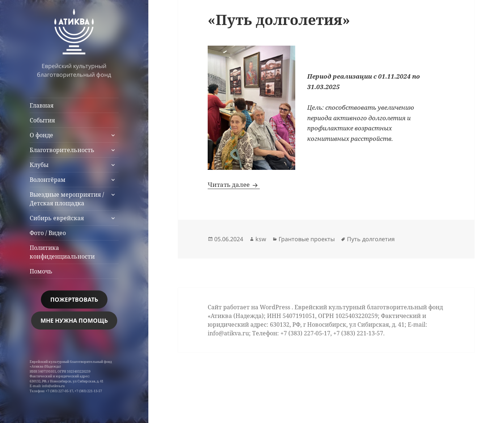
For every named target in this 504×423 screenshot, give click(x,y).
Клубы (39, 165)
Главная (42, 105)
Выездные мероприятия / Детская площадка (67, 199)
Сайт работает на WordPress (250, 307)
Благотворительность (62, 150)
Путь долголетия (371, 239)
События (42, 120)
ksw (261, 239)
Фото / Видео (48, 233)
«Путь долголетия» (279, 19)
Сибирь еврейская (57, 218)
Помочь (41, 271)
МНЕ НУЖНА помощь (74, 321)
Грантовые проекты (307, 239)
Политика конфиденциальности (62, 252)
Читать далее (234, 185)
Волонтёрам (48, 180)
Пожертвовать (74, 300)
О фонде (41, 135)
